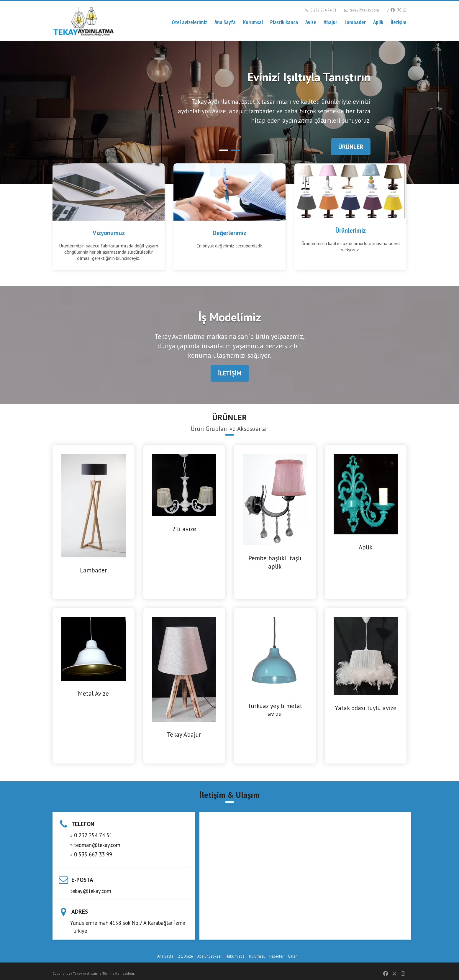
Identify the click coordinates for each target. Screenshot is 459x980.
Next (452, 112)
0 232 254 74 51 (320, 10)
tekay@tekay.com (361, 10)
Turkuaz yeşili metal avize (275, 710)
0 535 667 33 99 (93, 854)
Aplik (378, 22)
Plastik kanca (284, 22)
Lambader (355, 22)
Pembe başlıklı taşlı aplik (275, 562)
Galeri (293, 956)
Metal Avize (93, 693)
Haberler (276, 956)
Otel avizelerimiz (189, 22)
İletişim (399, 22)
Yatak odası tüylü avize (366, 708)
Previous (7, 112)
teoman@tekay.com (97, 845)
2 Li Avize (185, 956)
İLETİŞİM (230, 373)
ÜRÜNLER (351, 147)
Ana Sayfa (225, 22)
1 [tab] (224, 150)
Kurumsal (253, 22)
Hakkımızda (235, 956)
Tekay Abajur (184, 734)
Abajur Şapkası (209, 956)
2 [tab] (235, 150)
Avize (311, 22)
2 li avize (184, 529)
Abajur (330, 22)
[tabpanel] (229, 112)
